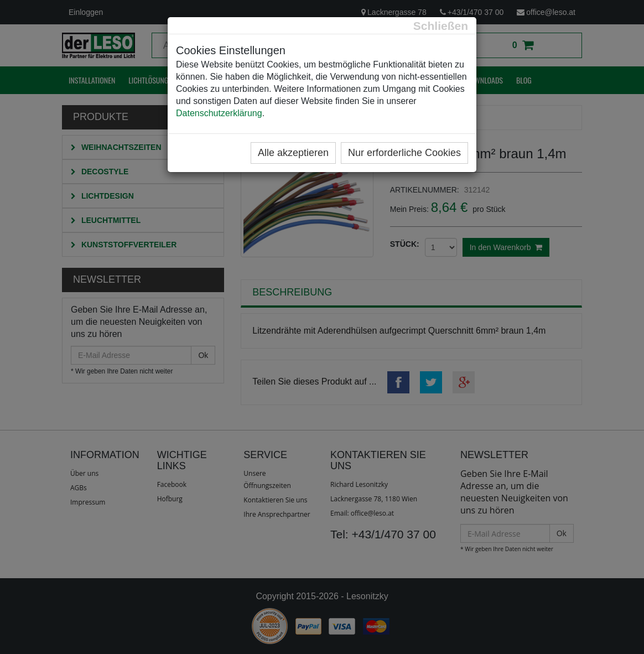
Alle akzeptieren (293, 153)
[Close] (441, 26)
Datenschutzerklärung (219, 113)
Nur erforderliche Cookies (404, 153)
